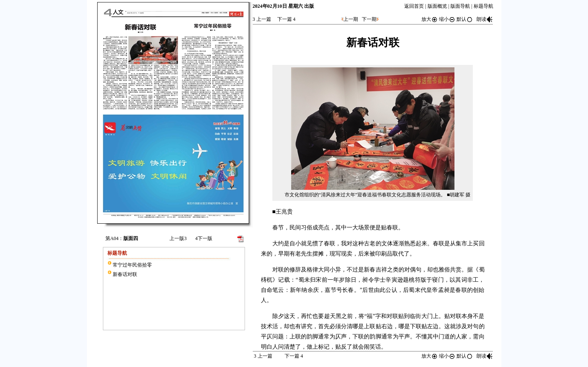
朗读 (485, 19)
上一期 (351, 19)
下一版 (204, 238)
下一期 (369, 19)
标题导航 (483, 6)
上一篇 (262, 19)
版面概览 (437, 6)
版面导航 (460, 6)
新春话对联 (125, 274)
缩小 (447, 19)
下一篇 (286, 19)
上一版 (178, 238)
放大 (430, 19)
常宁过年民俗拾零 (132, 265)
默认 (465, 19)
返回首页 (414, 6)
